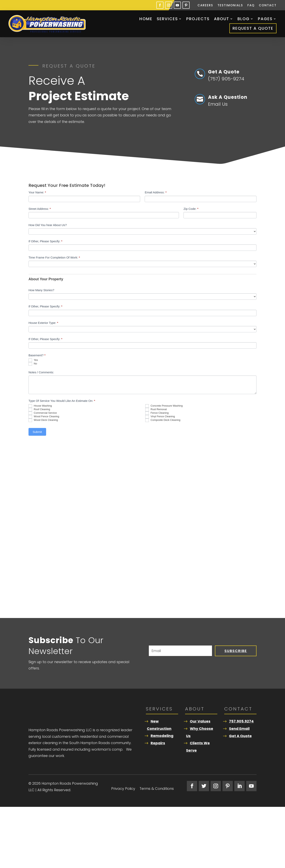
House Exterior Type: (43, 323)
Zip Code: (191, 209)
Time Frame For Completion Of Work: (54, 257)
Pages (265, 19)
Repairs (158, 743)
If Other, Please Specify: (45, 241)
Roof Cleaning (39, 410)
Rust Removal (156, 410)
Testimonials (230, 6)
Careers (205, 6)
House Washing (40, 406)
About (222, 19)
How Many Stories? (41, 290)
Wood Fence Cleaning (44, 417)
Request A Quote (253, 28)
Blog (244, 19)
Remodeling (162, 736)
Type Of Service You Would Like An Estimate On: (62, 401)
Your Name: (37, 192)
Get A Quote (240, 736)
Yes (33, 360)
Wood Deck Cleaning (43, 420)
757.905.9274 (241, 721)
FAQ (251, 6)
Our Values (200, 721)
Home (146, 19)
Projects (198, 19)
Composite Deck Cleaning (163, 420)
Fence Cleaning (157, 413)
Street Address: (40, 209)
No (33, 364)
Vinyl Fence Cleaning (160, 417)
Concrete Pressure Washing (164, 406)
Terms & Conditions (157, 850)
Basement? (37, 355)
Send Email (239, 729)
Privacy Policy (123, 850)
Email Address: (156, 192)
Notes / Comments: (41, 372)
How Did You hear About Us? (48, 225)
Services (167, 19)
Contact (268, 6)
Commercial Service (43, 413)
